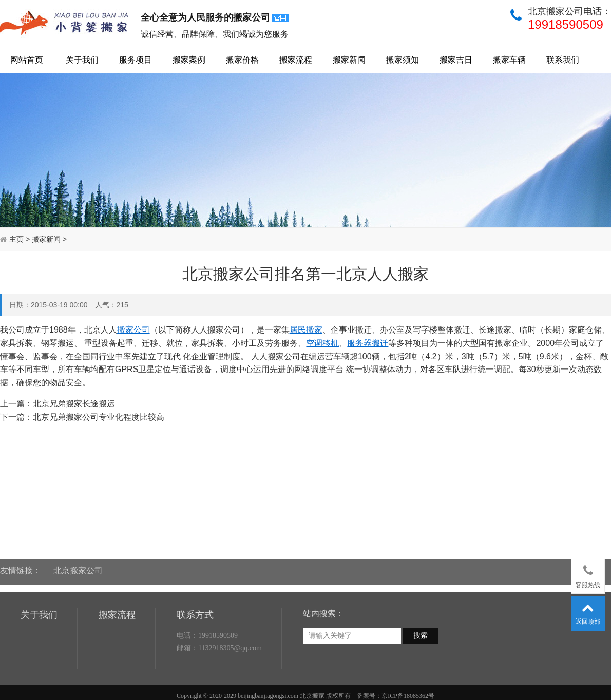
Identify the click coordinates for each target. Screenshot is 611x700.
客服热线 (588, 574)
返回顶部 (588, 611)
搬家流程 (296, 60)
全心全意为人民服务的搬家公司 (216, 18)
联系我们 (563, 60)
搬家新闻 (349, 60)
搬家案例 (189, 60)
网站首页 (27, 60)
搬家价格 (242, 60)
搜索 (421, 661)
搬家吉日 (456, 60)
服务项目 (136, 60)
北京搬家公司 (78, 565)
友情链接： (21, 565)
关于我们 (82, 60)
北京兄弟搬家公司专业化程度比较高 (99, 417)
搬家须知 (403, 60)
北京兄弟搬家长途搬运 (74, 404)
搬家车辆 (509, 60)
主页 (16, 239)
